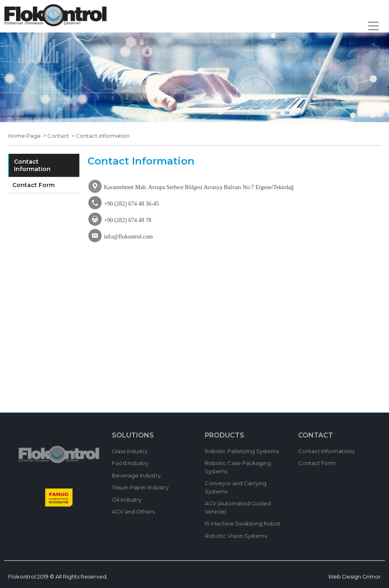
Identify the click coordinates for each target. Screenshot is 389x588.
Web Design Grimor (354, 576)
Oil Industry (127, 500)
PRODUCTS (225, 435)
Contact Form (34, 185)
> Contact (55, 136)
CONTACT (316, 435)
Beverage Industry (136, 475)
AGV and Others (133, 512)
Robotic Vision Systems (236, 536)
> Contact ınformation (99, 136)
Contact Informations (326, 451)
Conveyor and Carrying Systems (236, 487)
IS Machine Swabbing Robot (243, 523)
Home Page (24, 136)
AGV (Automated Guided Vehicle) (238, 507)
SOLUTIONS (133, 435)
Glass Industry (130, 451)
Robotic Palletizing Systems (242, 451)
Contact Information (32, 165)
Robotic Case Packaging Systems (238, 467)
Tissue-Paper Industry (140, 487)
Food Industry (130, 463)
